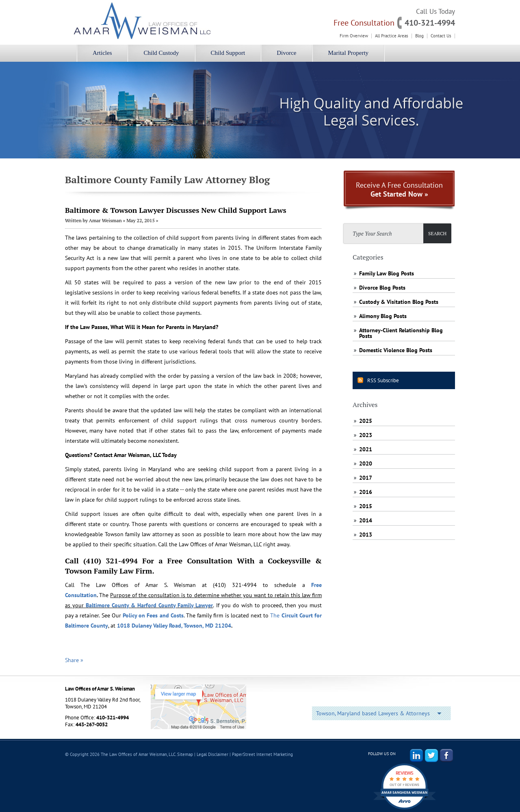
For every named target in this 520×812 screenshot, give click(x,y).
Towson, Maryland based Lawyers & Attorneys (373, 713)
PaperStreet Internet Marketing (262, 754)
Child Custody (161, 53)
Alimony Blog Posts (383, 316)
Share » (74, 660)
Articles (102, 53)
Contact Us (441, 36)
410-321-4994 (430, 23)
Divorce (286, 53)
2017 (366, 478)
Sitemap (185, 754)
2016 (366, 492)
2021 (366, 449)
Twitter (431, 756)
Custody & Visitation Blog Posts (399, 302)
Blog (419, 36)
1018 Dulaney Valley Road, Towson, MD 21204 (174, 626)
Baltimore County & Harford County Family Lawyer (149, 605)
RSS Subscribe (383, 380)
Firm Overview (354, 36)
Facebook (446, 756)
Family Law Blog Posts (387, 273)
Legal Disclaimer (212, 754)
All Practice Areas (392, 36)
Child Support (228, 53)
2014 (366, 520)
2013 (366, 535)
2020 (366, 463)
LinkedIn (416, 756)
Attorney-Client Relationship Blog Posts (401, 333)
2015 (366, 506)
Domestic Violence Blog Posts (396, 350)
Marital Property (349, 53)
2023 (366, 435)
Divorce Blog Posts (382, 288)
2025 (366, 421)
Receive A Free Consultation (399, 189)
